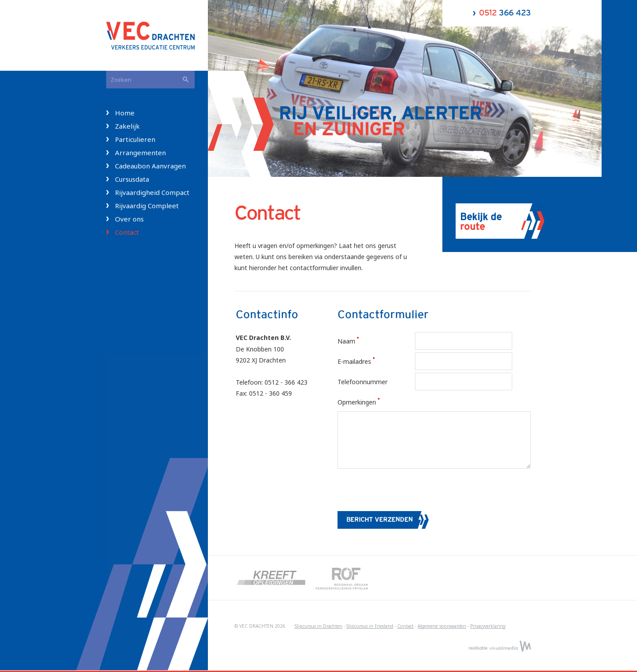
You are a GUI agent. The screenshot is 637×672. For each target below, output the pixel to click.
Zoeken (186, 80)
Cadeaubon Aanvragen (150, 166)
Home (125, 113)
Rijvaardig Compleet (147, 206)
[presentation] (405, 492)
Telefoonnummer (363, 382)
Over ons (129, 219)
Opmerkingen (366, 402)
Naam (356, 341)
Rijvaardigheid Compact (152, 192)
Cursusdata (132, 179)
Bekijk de (481, 222)
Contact (127, 232)
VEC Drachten (157, 35)
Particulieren (135, 139)
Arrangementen (140, 153)
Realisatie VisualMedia (500, 646)
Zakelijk (127, 126)
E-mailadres (364, 361)
